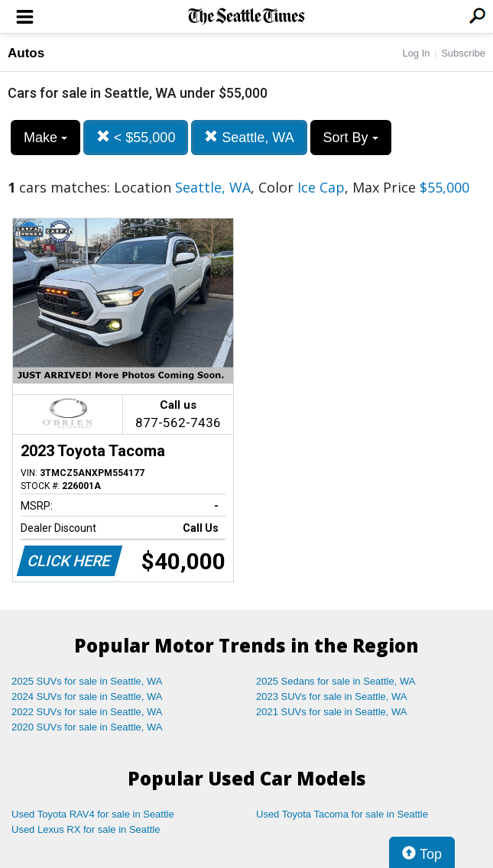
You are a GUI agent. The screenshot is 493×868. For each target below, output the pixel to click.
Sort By (351, 138)
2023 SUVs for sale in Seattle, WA (332, 696)
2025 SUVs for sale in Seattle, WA (87, 681)
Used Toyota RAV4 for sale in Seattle (93, 814)
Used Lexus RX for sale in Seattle (86, 829)
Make (45, 138)
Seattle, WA (249, 137)
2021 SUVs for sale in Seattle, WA (332, 712)
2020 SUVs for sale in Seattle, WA (87, 727)
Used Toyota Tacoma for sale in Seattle (342, 814)
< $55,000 (136, 137)
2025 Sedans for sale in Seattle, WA (336, 681)
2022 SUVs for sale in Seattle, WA (87, 712)
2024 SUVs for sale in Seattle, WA (87, 696)
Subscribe (463, 53)
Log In (416, 53)
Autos (26, 53)
